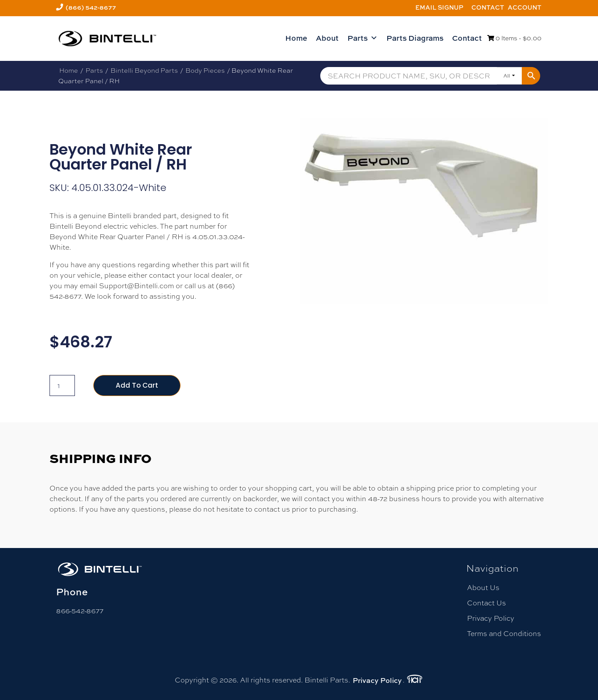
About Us (483, 588)
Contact (488, 7)
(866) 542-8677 (91, 7)
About (327, 38)
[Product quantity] (62, 385)
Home (296, 38)
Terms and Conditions (504, 634)
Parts (363, 38)
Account (525, 7)
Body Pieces (205, 70)
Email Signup (439, 7)
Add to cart (137, 385)
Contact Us (487, 603)
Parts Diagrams (415, 38)
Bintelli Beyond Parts (144, 70)
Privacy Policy (491, 619)
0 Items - (514, 38)
